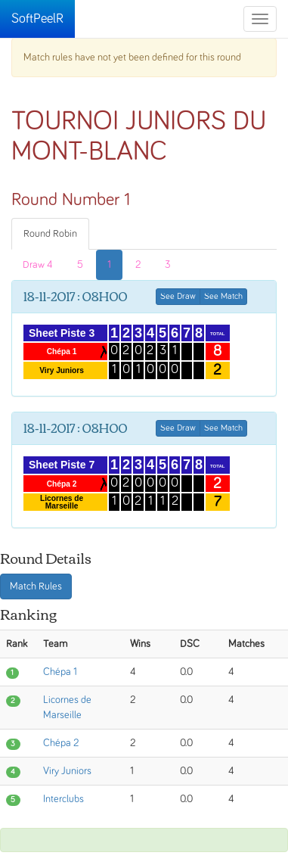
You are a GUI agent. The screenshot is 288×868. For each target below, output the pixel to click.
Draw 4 (38, 265)
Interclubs (63, 799)
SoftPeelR (37, 19)
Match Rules (36, 586)
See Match (223, 297)
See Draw (178, 297)
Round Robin (50, 234)
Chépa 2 (61, 743)
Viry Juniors (67, 771)
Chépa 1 (60, 672)
